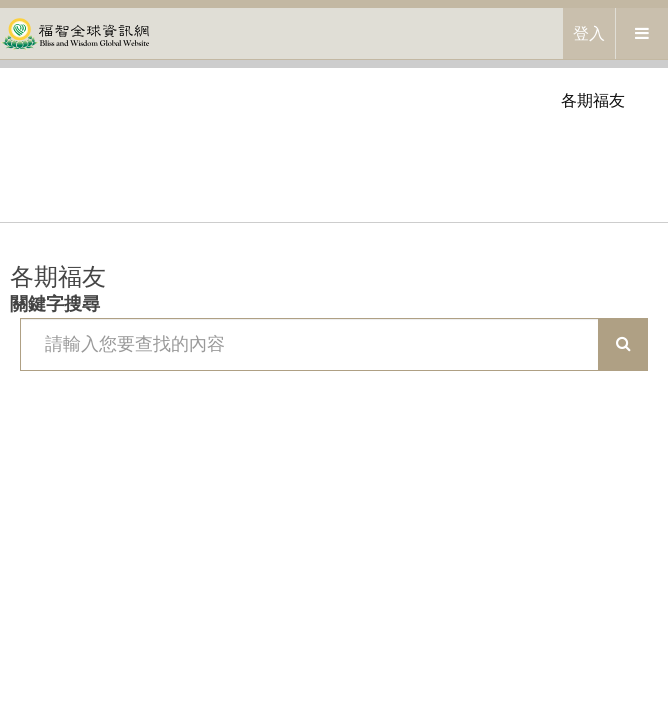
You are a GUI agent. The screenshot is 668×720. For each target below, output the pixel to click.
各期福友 (593, 100)
